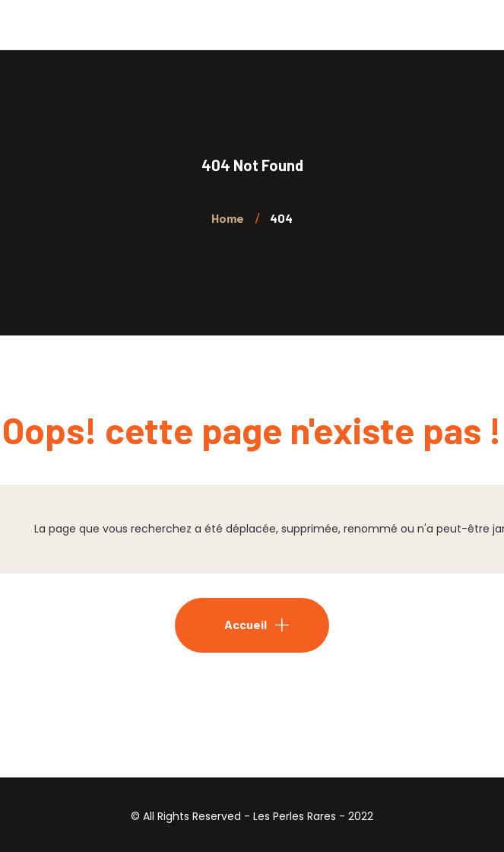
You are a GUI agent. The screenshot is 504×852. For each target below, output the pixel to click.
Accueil (246, 624)
